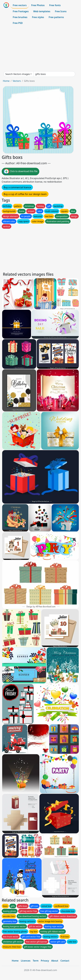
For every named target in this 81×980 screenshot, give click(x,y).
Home (6, 81)
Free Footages (21, 11)
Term (36, 961)
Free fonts (55, 5)
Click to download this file (21, 172)
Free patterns (56, 17)
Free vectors (20, 5)
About (55, 961)
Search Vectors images (18, 74)
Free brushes (20, 17)
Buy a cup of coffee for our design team (25, 194)
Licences (26, 961)
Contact (65, 961)
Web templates (42, 11)
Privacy (45, 961)
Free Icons (61, 11)
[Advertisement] (40, 49)
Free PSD (18, 23)
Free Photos (38, 5)
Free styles (38, 17)
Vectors (17, 81)
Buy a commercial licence (17, 187)
